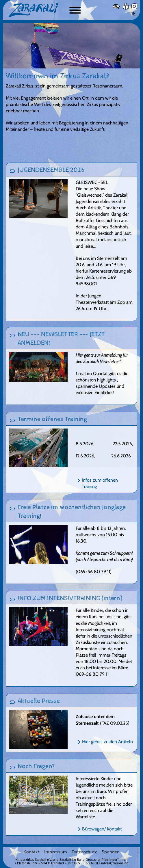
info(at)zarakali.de (115, 863)
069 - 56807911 (86, 863)
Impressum (56, 852)
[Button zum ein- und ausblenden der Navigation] (75, 10)
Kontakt (31, 852)
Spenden (111, 852)
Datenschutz (84, 852)
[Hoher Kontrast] (116, 6)
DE (132, 14)
